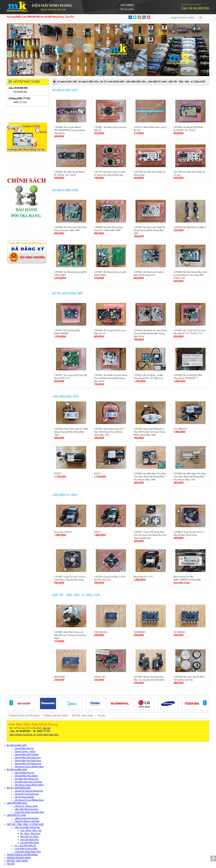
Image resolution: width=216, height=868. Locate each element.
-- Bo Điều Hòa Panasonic (26, 779)
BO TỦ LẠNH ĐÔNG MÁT (112, 82)
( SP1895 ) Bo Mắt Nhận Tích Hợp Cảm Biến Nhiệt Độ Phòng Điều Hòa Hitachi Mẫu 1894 (150, 477)
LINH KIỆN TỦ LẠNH (157, 82)
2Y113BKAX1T (180, 429)
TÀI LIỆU (102, 716)
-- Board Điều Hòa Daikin (26, 776)
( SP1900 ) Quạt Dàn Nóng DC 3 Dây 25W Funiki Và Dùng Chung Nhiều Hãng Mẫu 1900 (149, 432)
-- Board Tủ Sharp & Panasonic (28, 791)
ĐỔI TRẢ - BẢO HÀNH (83, 716)
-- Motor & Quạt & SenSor (26, 818)
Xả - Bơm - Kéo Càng (30, 834)
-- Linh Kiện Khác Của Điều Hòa (29, 812)
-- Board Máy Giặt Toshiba (26, 755)
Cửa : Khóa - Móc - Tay (31, 831)
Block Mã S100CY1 (63, 532)
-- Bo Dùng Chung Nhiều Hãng (29, 767)
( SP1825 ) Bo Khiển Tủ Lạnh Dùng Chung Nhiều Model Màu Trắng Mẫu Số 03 (111, 378)
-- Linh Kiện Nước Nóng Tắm (27, 852)
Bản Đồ (46, 728)
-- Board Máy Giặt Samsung (27, 758)
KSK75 (97, 474)
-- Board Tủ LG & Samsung (26, 794)
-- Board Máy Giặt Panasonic (27, 764)
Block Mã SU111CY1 (143, 577)
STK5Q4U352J (101, 632)
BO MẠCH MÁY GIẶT (67, 82)
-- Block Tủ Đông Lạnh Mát (26, 821)
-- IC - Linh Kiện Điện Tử (25, 846)
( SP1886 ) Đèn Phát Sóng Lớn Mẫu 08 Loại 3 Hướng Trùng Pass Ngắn (70, 635)
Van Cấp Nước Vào (29, 840)
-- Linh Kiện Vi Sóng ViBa (25, 849)
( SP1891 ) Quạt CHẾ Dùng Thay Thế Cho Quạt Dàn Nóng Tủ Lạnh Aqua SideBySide (150, 535)
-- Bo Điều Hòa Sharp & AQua (28, 782)
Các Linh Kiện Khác (30, 843)
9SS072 (58, 474)
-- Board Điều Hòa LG (24, 773)
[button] (11, 703)
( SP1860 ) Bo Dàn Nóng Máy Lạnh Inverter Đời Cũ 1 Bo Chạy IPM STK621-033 (190, 275)
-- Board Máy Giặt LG (24, 749)
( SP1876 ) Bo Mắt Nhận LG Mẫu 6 (190, 227)
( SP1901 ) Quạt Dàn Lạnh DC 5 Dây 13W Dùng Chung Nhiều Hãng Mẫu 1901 (109, 432)
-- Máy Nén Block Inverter (26, 809)
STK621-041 (100, 677)
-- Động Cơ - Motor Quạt (26, 806)
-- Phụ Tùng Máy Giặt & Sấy (27, 828)
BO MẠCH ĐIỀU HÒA (89, 82)
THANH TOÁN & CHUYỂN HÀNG (24, 716)
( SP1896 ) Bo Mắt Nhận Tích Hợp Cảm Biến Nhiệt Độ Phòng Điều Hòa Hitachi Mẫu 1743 (190, 477)
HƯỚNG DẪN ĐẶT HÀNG (56, 716)
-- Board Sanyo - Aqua (24, 752)
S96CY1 (98, 532)
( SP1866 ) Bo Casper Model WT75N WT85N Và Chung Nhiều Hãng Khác (70, 130)
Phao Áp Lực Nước (29, 837)
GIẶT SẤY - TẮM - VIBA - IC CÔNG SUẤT (187, 82)
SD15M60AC (180, 632)
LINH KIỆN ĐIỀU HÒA (136, 82)
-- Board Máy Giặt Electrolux (27, 761)
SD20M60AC (140, 632)
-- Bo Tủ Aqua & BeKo (24, 797)
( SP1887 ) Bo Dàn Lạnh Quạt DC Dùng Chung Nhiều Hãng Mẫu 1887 (150, 231)
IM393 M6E (59, 677)
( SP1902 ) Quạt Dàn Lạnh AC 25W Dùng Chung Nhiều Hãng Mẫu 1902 (71, 432)
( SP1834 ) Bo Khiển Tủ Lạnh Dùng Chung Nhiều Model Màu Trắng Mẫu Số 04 (150, 334)
